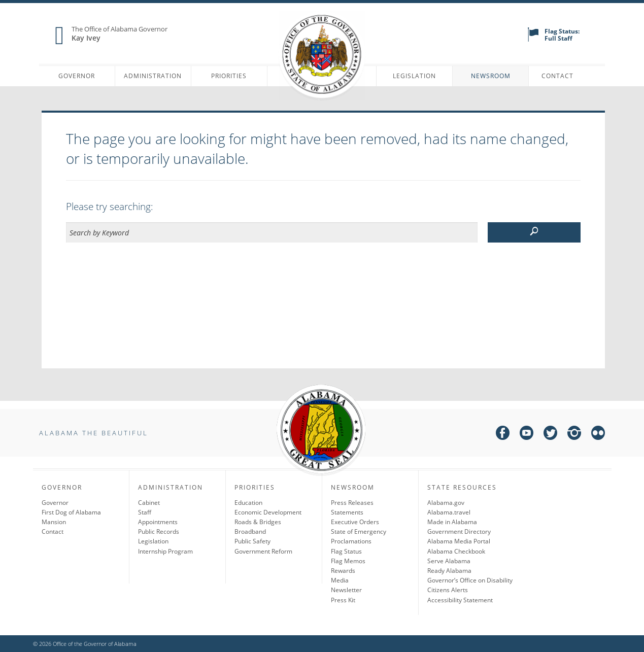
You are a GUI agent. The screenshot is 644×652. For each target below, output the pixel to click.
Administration (153, 76)
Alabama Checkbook (456, 551)
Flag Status (346, 551)
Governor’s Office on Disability (470, 580)
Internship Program (165, 551)
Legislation (414, 76)
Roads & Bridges (258, 522)
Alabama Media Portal (459, 541)
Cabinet (149, 503)
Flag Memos (348, 561)
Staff (145, 512)
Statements (347, 512)
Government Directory (459, 531)
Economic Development (268, 512)
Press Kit (343, 600)
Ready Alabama (449, 571)
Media (340, 580)
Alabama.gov (446, 503)
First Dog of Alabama (71, 512)
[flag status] (533, 39)
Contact (557, 76)
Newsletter (346, 590)
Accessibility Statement (460, 600)
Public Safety (252, 541)
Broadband (250, 531)
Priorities (229, 76)
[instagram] (574, 435)
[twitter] (550, 435)
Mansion (54, 522)
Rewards (343, 571)
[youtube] (527, 435)
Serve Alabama (449, 561)
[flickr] (598, 435)
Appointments (158, 522)
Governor (77, 76)
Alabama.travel (449, 512)
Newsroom (491, 76)
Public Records (159, 531)
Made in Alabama (452, 522)
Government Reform (263, 551)
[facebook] (503, 435)
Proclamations (351, 541)
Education (248, 503)
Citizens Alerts (448, 590)
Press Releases (352, 503)
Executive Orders (355, 522)
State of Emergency (359, 531)
